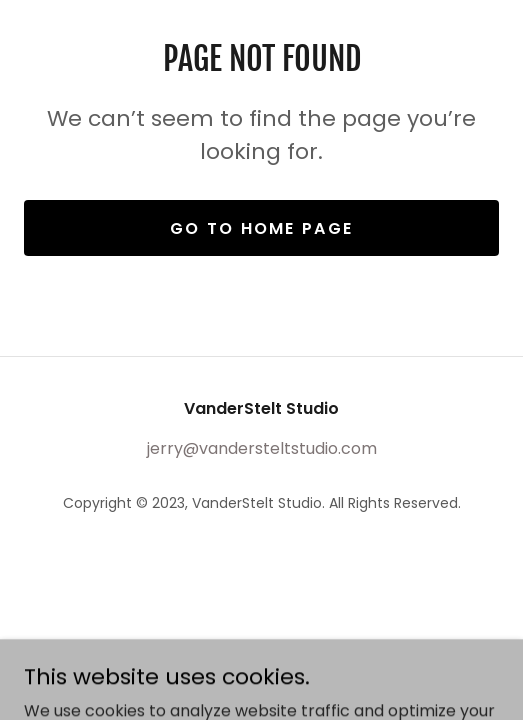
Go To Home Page (261, 228)
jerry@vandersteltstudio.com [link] (262, 448)
